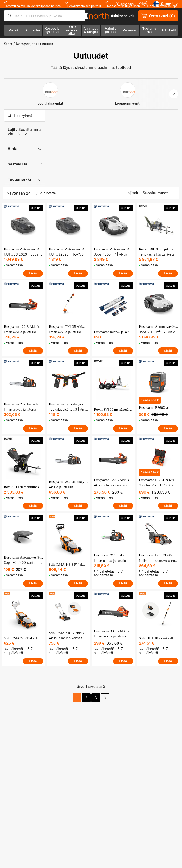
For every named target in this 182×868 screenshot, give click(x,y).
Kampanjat (25, 44)
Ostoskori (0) (158, 16)
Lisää (33, 273)
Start (8, 44)
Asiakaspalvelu (123, 16)
